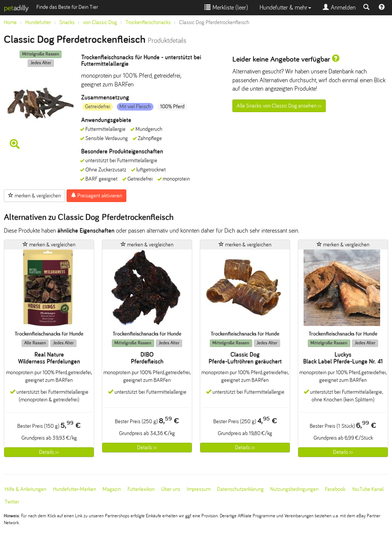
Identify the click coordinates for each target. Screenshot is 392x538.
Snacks (67, 22)
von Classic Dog (100, 22)
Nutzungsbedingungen (294, 489)
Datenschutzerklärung (240, 489)
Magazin (112, 489)
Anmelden (339, 7)
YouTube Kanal (368, 489)
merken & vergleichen (34, 196)
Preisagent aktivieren (96, 196)
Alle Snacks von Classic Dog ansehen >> (279, 106)
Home (10, 22)
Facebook (335, 489)
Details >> (49, 452)
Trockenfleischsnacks (148, 22)
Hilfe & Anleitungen (25, 489)
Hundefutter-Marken (74, 489)
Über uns (171, 489)
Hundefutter (38, 22)
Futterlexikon (141, 489)
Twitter (12, 502)
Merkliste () (226, 7)
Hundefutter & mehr (285, 7)
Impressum (199, 489)
